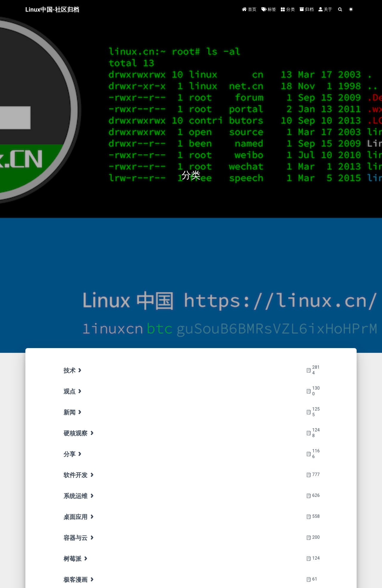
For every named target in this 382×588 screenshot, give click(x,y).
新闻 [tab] (73, 412)
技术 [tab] (73, 370)
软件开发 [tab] (79, 475)
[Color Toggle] (351, 10)
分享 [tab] (73, 454)
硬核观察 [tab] (79, 433)
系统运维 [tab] (79, 496)
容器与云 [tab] (79, 538)
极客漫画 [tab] (79, 580)
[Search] (340, 10)
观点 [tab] (73, 391)
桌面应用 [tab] (79, 517)
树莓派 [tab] (76, 559)
